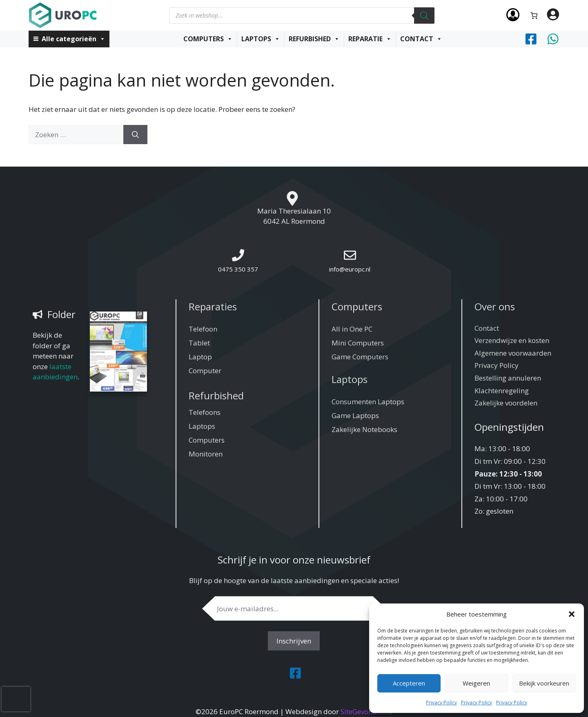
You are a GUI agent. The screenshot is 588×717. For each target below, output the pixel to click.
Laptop (200, 357)
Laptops (261, 39)
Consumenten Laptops (368, 402)
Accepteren (409, 683)
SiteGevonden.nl (366, 711)
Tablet (199, 343)
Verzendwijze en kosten (512, 340)
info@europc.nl (350, 269)
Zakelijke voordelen (506, 403)
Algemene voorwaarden (513, 353)
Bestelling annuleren (508, 378)
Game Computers (360, 357)
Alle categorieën (73, 39)
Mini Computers (358, 343)
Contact (421, 39)
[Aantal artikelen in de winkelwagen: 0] (534, 15)
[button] (572, 614)
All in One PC (352, 329)
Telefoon (203, 329)
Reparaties (213, 306)
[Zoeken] (424, 16)
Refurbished (314, 39)
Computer (205, 371)
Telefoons (205, 412)
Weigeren (476, 683)
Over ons (495, 306)
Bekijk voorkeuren (544, 683)
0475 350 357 (238, 269)
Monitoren (206, 454)
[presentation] (16, 699)
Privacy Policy (441, 703)
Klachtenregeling (502, 391)
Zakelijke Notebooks (364, 429)
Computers (208, 39)
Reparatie (370, 39)
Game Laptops (355, 415)
